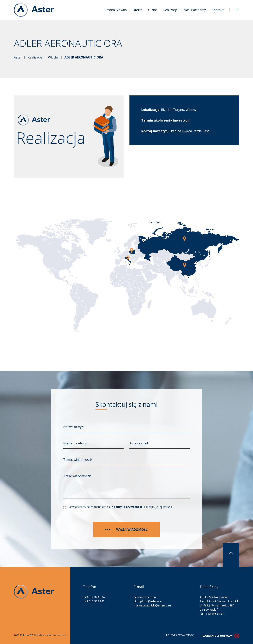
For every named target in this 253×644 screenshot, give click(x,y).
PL (237, 10)
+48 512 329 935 (94, 601)
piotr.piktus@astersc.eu (148, 601)
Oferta (137, 10)
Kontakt (218, 10)
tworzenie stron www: (220, 636)
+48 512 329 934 (94, 597)
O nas (153, 10)
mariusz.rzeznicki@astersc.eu (152, 605)
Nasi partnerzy (195, 10)
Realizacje (170, 10)
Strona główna (116, 10)
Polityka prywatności (180, 635)
